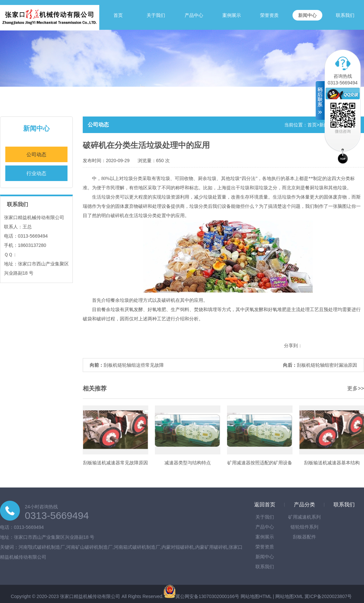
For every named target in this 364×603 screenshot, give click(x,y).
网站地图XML (289, 596)
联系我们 (345, 15)
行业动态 (36, 173)
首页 (118, 15)
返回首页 (265, 505)
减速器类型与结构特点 (188, 463)
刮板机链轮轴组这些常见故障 (134, 365)
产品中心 (194, 15)
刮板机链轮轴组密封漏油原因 (327, 365)
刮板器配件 (304, 537)
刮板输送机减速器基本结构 (332, 463)
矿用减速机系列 (304, 517)
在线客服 (343, 93)
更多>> (356, 388)
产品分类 (304, 505)
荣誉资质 (269, 15)
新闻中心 (307, 15)
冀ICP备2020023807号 (328, 596)
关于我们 (156, 15)
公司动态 (36, 154)
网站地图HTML (256, 596)
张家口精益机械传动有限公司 (90, 596)
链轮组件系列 (304, 527)
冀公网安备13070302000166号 (207, 596)
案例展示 (232, 15)
